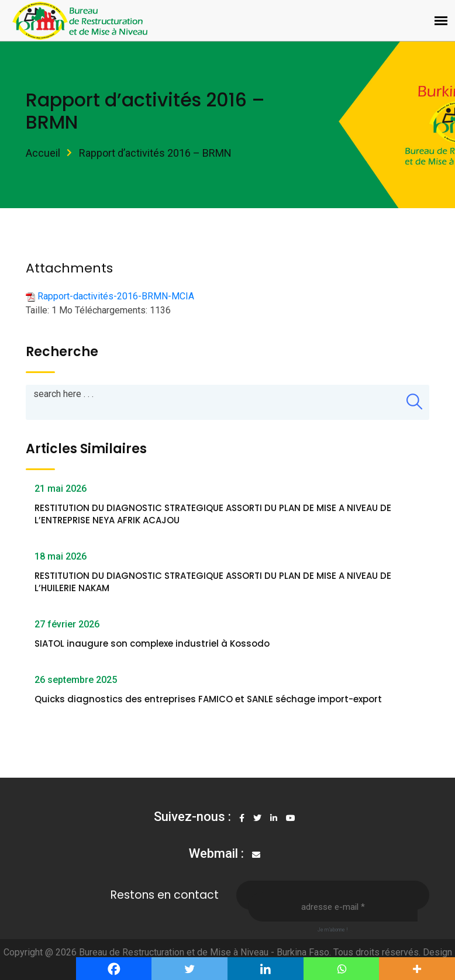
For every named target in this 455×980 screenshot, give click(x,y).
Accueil (43, 153)
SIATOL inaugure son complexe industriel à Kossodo (152, 643)
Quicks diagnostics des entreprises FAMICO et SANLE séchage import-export (208, 699)
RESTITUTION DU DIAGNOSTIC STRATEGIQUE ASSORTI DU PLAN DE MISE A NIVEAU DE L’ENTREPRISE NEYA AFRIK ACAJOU (213, 514)
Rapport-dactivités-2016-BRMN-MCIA (116, 296)
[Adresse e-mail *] (333, 907)
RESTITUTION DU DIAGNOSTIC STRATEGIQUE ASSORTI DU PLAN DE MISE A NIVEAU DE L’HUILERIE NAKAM (213, 582)
